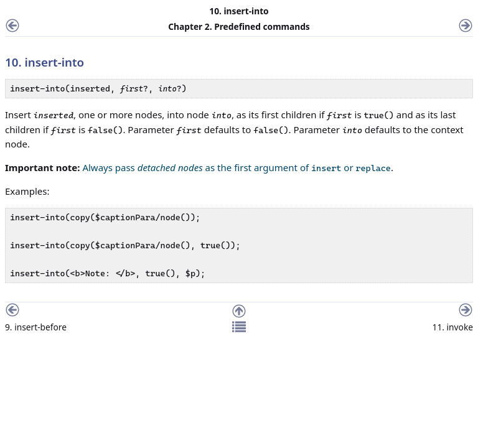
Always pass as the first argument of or (237, 167)
